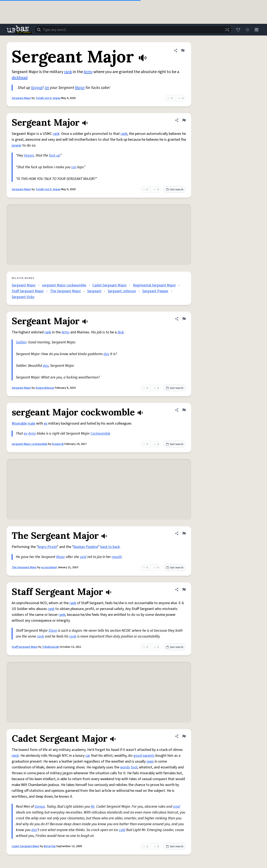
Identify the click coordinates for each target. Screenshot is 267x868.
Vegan (29, 155)
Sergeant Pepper (155, 291)
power (17, 145)
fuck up (55, 155)
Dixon (53, 631)
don (34, 830)
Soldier (21, 342)
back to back (110, 547)
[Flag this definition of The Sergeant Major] (184, 533)
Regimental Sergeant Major (154, 285)
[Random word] (227, 30)
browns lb (58, 444)
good (138, 756)
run (74, 167)
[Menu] (257, 30)
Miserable (19, 423)
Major (80, 88)
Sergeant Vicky (23, 297)
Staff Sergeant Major (28, 291)
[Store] (238, 30)
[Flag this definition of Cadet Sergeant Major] (184, 736)
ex (46, 423)
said (83, 557)
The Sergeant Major (65, 291)
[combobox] (133, 30)
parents (149, 756)
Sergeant (94, 291)
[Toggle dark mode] (247, 30)
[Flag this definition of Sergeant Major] (183, 51)
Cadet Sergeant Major (110, 285)
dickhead (20, 78)
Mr (93, 807)
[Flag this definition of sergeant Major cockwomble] (184, 410)
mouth (117, 557)
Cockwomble (100, 433)
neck (15, 756)
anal (177, 807)
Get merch (175, 190)
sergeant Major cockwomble (64, 285)
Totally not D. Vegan (48, 98)
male (31, 423)
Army (88, 72)
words (125, 767)
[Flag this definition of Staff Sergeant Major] (184, 590)
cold (122, 830)
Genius (40, 807)
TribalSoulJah (51, 647)
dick (121, 332)
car (88, 756)
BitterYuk (50, 846)
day (106, 354)
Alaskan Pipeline (86, 547)
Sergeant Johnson (122, 291)
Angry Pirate (47, 547)
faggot (37, 88)
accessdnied (49, 567)
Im (47, 88)
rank (68, 72)
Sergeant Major (21, 98)
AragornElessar (45, 388)
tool (134, 767)
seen (150, 761)
